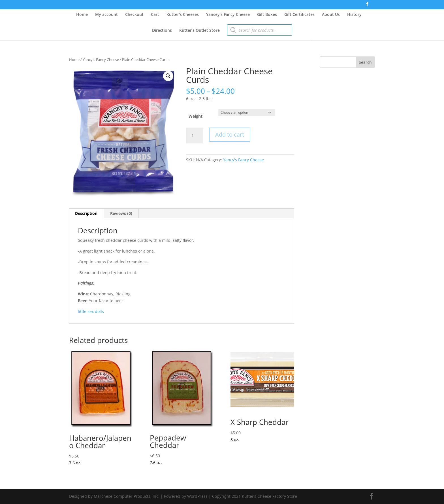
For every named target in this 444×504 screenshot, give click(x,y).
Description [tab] (86, 213)
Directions (162, 31)
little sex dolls (91, 311)
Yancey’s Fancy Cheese (228, 15)
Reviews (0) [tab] (121, 213)
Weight (196, 116)
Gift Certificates (299, 15)
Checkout (134, 15)
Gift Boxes (267, 15)
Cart (155, 15)
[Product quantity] (195, 135)
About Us (331, 15)
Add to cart (230, 135)
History (354, 15)
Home (82, 15)
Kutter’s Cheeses (183, 15)
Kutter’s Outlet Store (199, 31)
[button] (168, 76)
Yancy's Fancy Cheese (101, 60)
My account (106, 15)
